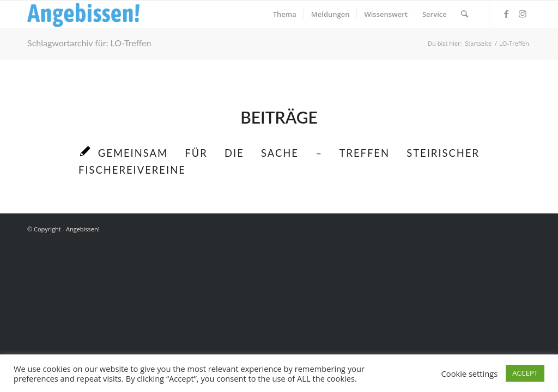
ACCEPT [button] (525, 373)
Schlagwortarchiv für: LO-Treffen (89, 43)
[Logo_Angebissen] (84, 14)
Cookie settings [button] (470, 373)
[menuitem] (285, 14)
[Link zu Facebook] (506, 14)
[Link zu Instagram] (523, 14)
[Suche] (465, 14)
